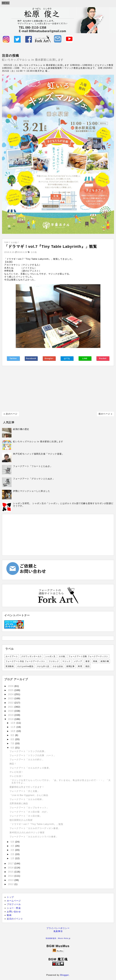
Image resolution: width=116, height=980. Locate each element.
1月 (13, 858)
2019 (11, 715)
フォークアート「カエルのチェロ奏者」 (32, 768)
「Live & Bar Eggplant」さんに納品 (29, 795)
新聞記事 (70, 666)
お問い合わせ (14, 912)
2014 (11, 876)
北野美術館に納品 (19, 803)
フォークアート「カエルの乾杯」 (27, 799)
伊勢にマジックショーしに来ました (31, 491)
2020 (11, 711)
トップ (10, 897)
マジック (66, 661)
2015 (11, 872)
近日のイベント (15, 919)
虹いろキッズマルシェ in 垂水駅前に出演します (33, 60)
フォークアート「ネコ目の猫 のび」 (29, 812)
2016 (11, 868)
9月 (13, 735)
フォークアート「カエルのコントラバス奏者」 (35, 837)
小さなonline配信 (25, 666)
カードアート (12, 656)
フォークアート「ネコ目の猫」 (26, 816)
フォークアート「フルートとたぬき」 (33, 466)
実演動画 (10, 666)
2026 (11, 686)
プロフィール (14, 904)
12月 (13, 723)
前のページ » (105, 414)
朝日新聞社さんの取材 (21, 820)
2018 (11, 719)
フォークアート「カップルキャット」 (29, 808)
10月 (13, 731)
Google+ (49, 358)
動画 (9, 915)
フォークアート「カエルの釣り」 (28, 760)
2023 (11, 698)
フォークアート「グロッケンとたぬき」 (34, 479)
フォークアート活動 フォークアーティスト (88, 656)
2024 (11, 694)
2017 (11, 864)
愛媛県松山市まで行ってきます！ (27, 787)
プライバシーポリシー (58, 928)
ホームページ (14, 901)
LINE (85, 358)
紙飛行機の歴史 (21, 429)
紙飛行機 (105, 661)
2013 (11, 880)
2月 (13, 854)
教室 (88, 661)
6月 (13, 748)
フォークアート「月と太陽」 (26, 791)
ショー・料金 (14, 908)
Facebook (31, 358)
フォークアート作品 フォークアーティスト (25, 661)
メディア (78, 661)
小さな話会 (58, 666)
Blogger (65, 975)
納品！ (13, 764)
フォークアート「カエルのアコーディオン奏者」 (36, 828)
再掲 (95, 661)
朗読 (88, 666)
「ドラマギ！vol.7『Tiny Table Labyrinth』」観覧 (36, 824)
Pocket (103, 358)
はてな (67, 358)
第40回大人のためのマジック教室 (27, 833)
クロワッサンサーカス (32, 656)
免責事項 (58, 931)
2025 (11, 690)
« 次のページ (11, 414)
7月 (13, 743)
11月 (13, 727)
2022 (11, 703)
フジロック (54, 661)
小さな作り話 (43, 666)
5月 (13, 842)
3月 (13, 850)
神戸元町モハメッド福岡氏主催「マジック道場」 (38, 454)
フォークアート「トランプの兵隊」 (28, 751)
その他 (62, 656)
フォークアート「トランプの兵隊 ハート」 (33, 755)
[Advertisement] (58, 389)
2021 (11, 707)
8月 (13, 739)
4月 (13, 846)
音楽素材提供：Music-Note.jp (58, 938)
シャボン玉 (50, 656)
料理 (80, 666)
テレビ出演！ (16, 772)
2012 (11, 884)
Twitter (13, 358)
